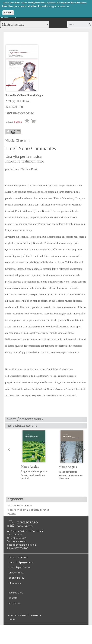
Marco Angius (30, 467)
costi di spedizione (19, 567)
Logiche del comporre (37, 475)
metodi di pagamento (21, 562)
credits (12, 619)
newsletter (15, 603)
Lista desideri (27, 121)
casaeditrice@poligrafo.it (21, 545)
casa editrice (16, 593)
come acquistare (18, 557)
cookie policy (16, 578)
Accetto (8, 12)
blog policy (15, 583)
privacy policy (16, 573)
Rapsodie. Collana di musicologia (24, 95)
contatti (13, 598)
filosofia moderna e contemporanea (28, 510)
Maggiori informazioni (59, 6)
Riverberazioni (75, 475)
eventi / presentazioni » (25, 419)
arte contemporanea (20, 506)
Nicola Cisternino (18, 141)
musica (12, 514)
